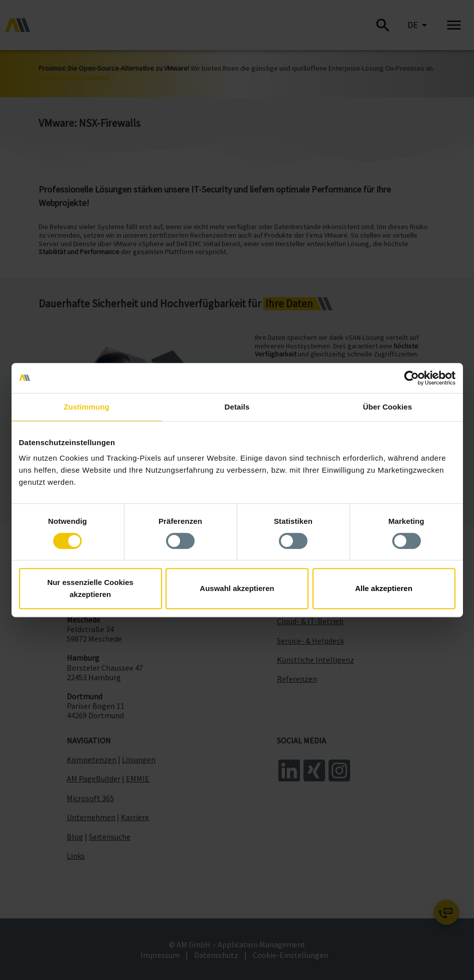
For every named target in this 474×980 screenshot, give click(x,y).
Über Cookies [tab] (388, 407)
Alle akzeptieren (384, 588)
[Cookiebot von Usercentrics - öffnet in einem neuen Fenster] (412, 378)
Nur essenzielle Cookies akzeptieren (90, 588)
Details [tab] (237, 407)
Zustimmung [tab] (87, 407)
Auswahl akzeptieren (237, 588)
